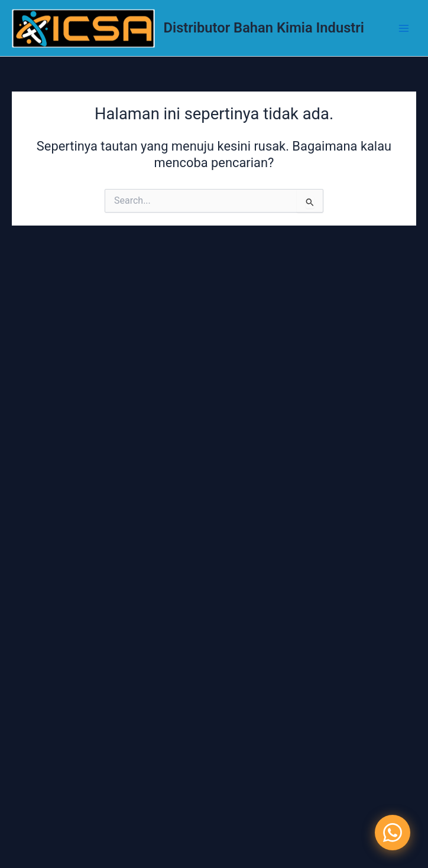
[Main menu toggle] (404, 28)
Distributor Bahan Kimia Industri (264, 28)
